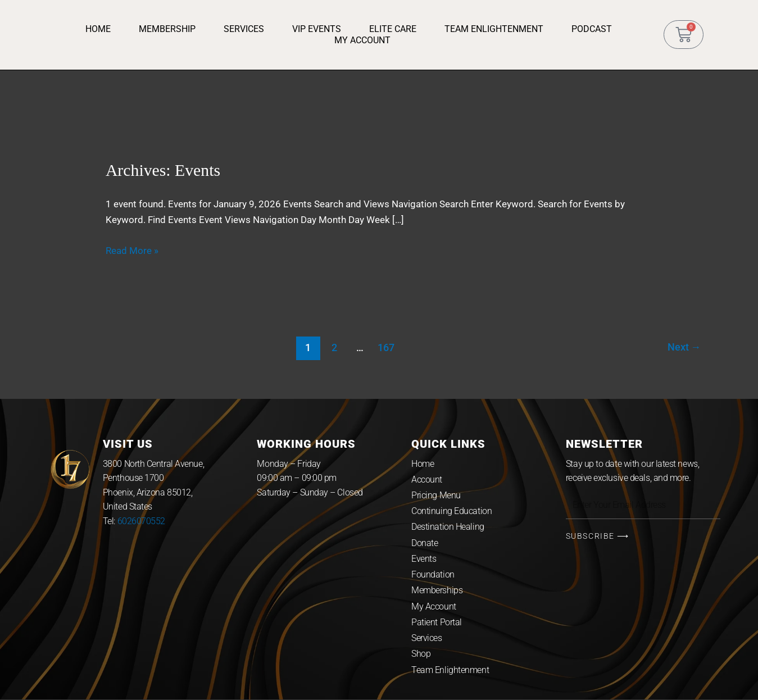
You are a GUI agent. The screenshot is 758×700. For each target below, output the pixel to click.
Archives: (164, 170)
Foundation (433, 575)
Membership (167, 29)
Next (684, 347)
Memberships (437, 591)
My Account (362, 40)
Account (427, 479)
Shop (421, 655)
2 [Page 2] (334, 347)
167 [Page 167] (386, 347)
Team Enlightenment (494, 29)
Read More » (132, 250)
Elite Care (393, 29)
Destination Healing (448, 527)
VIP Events (317, 29)
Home (98, 29)
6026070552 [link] (142, 521)
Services (244, 29)
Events (424, 559)
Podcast (592, 29)
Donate (425, 543)
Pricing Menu (436, 495)
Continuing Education (451, 511)
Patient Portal (437, 623)
